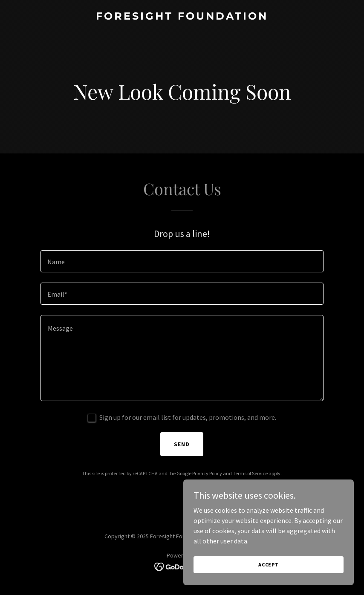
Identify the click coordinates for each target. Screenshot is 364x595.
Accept (269, 576)
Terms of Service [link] (250, 473)
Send (182, 444)
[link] (182, 17)
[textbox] (182, 261)
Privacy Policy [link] (207, 473)
